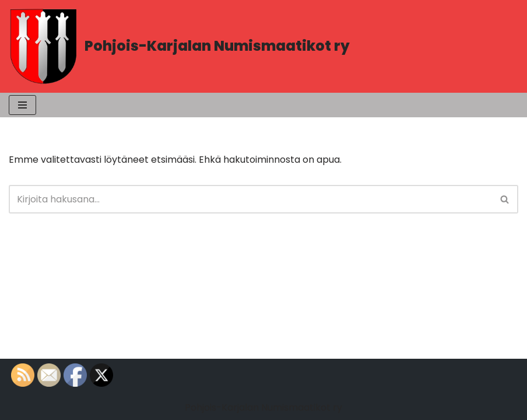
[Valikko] (22, 105)
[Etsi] (250, 199)
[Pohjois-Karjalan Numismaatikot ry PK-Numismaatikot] (179, 46)
